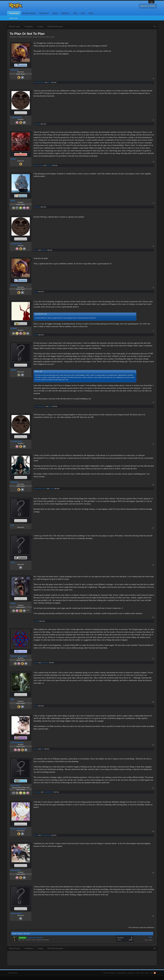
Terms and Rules (109, 973)
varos (13, 562)
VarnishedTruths (39, 82)
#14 (153, 659)
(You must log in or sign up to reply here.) (141, 927)
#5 (153, 246)
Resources (44, 13)
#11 (153, 528)
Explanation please (35, 938)
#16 (153, 745)
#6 (153, 288)
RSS (155, 973)
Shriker (37, 165)
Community (14, 13)
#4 (153, 203)
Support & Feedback (43, 940)
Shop (91, 13)
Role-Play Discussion (25, 37)
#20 (153, 916)
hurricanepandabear (19, 829)
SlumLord (42, 37)
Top (151, 973)
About (55, 13)
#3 (153, 162)
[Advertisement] (135, 58)
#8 (153, 402)
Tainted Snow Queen (19, 656)
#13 (153, 617)
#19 (153, 873)
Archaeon (37, 792)
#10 (153, 485)
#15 (153, 702)
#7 (153, 331)
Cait (36, 406)
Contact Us (131, 973)
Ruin (12, 699)
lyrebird (14, 328)
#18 (153, 831)
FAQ (75, 13)
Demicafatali (16, 870)
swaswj (14, 370)
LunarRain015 (16, 117)
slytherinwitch (16, 913)
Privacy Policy (121, 973)
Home (147, 973)
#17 (153, 788)
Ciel (12, 525)
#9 (153, 444)
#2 (153, 120)
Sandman (14, 482)
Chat (83, 13)
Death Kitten (42, 406)
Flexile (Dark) (13, 973)
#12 (153, 565)
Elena (49, 82)
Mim (20, 940)
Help (138, 973)
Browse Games (29, 13)
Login (151, 2)
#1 (153, 78)
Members (65, 13)
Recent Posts (14, 18)
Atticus (13, 159)
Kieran (13, 603)
